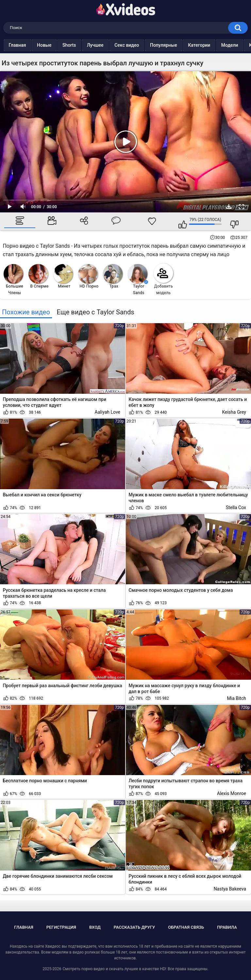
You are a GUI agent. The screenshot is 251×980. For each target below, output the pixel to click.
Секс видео (139, 45)
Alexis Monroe (232, 793)
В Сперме (38, 276)
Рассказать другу (134, 927)
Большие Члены (13, 280)
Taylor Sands (138, 280)
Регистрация (61, 927)
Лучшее (108, 45)
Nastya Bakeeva (230, 889)
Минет (63, 276)
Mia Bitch (237, 698)
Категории (212, 45)
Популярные (176, 45)
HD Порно (88, 276)
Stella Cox (236, 507)
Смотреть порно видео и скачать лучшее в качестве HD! (114, 969)
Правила (227, 927)
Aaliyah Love (108, 412)
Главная (30, 45)
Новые (57, 45)
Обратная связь (186, 927)
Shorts (82, 45)
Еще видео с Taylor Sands (95, 312)
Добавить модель (163, 279)
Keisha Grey (234, 412)
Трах (113, 276)
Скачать (229, 207)
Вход (95, 927)
